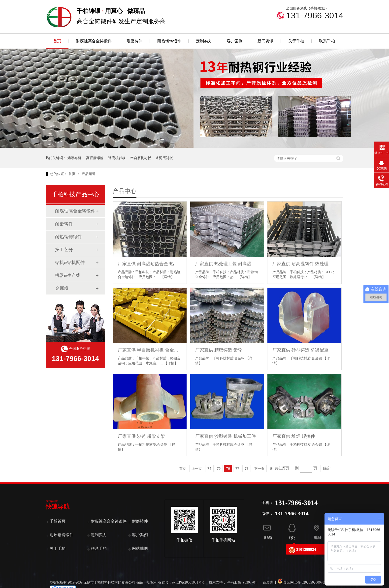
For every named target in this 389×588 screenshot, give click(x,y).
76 (228, 469)
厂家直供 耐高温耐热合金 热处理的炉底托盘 (150, 264)
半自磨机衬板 (141, 158)
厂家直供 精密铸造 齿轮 (219, 350)
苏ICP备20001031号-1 (188, 582)
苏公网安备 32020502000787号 (304, 582)
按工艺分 (64, 250)
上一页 (197, 469)
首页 (57, 41)
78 (247, 469)
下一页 (259, 469)
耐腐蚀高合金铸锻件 (94, 41)
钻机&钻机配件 (70, 263)
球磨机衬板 (117, 158)
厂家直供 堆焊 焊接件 (294, 436)
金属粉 (62, 288)
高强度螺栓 (95, 158)
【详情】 (167, 277)
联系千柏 (327, 41)
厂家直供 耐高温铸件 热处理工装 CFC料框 (304, 264)
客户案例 (235, 41)
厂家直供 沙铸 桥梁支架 (141, 436)
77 (237, 469)
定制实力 (204, 41)
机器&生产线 (68, 275)
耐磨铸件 (134, 41)
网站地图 (140, 548)
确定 (327, 468)
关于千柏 (296, 41)
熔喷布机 (74, 158)
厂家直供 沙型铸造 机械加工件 (226, 436)
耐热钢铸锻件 (169, 41)
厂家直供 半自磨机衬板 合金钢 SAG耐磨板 (150, 350)
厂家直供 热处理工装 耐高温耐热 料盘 (227, 264)
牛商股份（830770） (243, 582)
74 (209, 469)
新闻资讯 (265, 41)
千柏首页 (58, 521)
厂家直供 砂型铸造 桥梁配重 (300, 350)
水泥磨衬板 (164, 158)
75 (219, 469)
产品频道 (89, 174)
